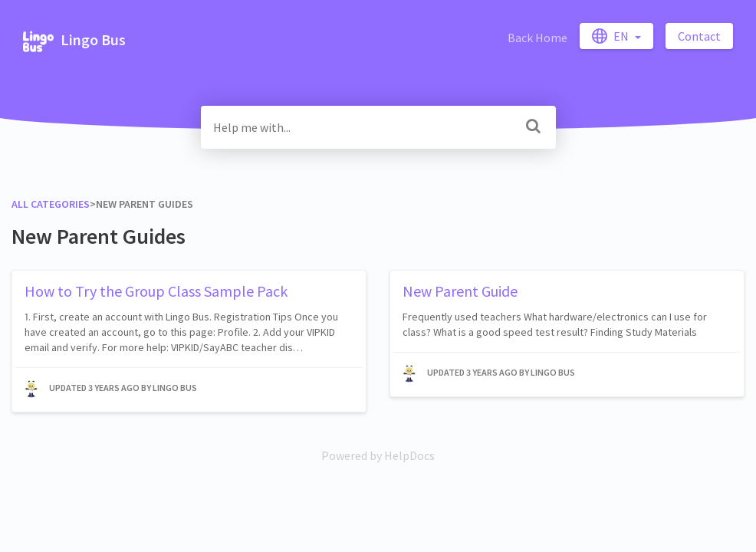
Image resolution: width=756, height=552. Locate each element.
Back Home (537, 38)
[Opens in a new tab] (378, 455)
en (611, 36)
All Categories (51, 204)
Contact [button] (699, 36)
